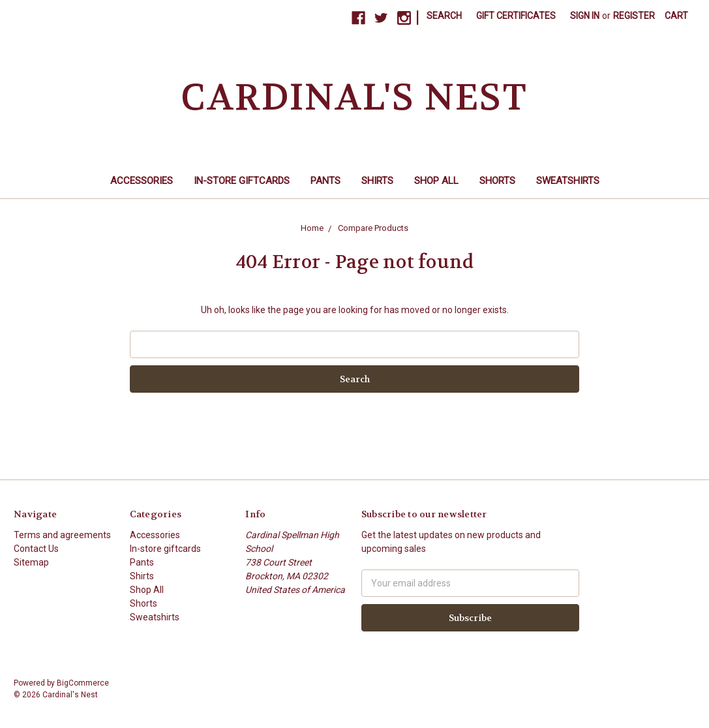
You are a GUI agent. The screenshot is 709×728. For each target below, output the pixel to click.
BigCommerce (83, 683)
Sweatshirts (568, 181)
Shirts (377, 181)
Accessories (142, 181)
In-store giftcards (242, 181)
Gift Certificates (516, 16)
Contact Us (36, 549)
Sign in (585, 16)
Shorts (497, 181)
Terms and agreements (62, 535)
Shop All (436, 181)
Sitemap (31, 562)
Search (444, 16)
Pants (325, 181)
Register (634, 16)
